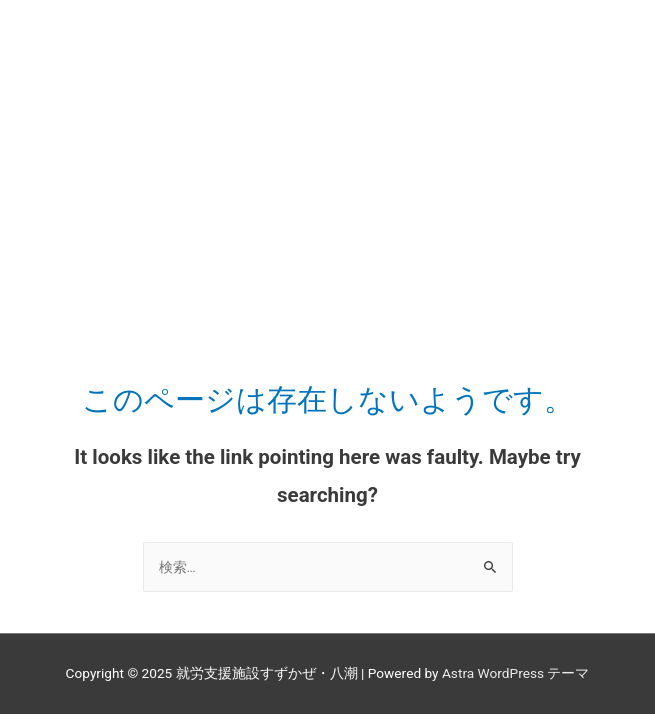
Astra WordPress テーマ (515, 673)
